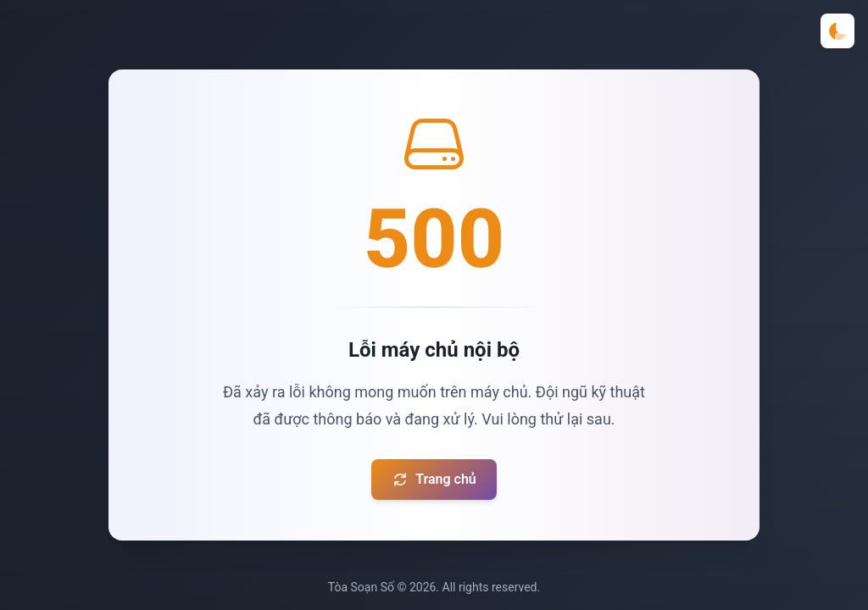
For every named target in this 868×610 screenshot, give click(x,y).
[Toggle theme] (837, 31)
